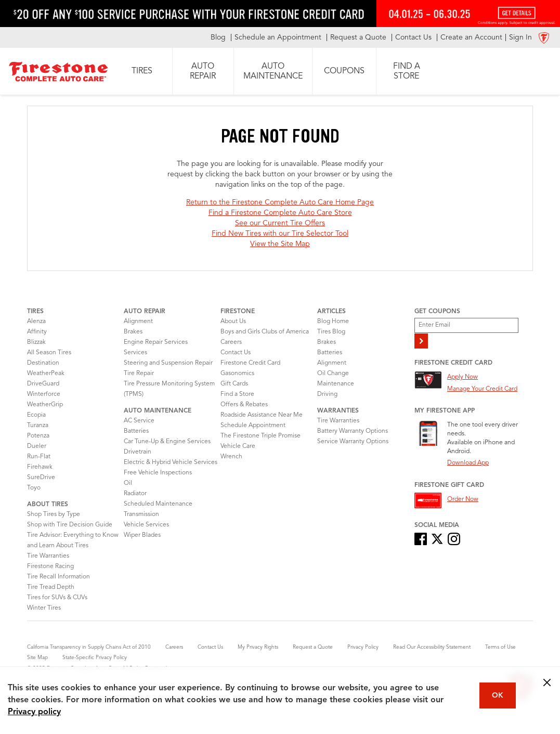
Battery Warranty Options (353, 431)
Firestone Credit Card (250, 363)
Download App (468, 463)
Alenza (36, 321)
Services (135, 353)
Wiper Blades (142, 535)
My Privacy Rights (258, 647)
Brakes (133, 332)
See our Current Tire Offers (280, 223)
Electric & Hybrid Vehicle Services (171, 462)
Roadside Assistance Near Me (262, 415)
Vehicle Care (238, 446)
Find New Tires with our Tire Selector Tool (280, 234)
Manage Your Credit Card (482, 389)
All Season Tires (49, 353)
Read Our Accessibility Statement (432, 647)
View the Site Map (280, 244)
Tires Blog (331, 332)
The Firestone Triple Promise (261, 436)
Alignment (138, 321)
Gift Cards (234, 384)
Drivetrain (138, 452)
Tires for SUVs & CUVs (57, 598)
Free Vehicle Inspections (158, 473)
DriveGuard (43, 384)
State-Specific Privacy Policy (95, 658)
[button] (142, 71)
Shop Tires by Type (54, 514)
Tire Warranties (48, 556)
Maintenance (336, 384)
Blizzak (36, 342)
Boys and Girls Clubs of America (265, 332)
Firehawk (40, 467)
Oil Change (333, 374)
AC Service (139, 421)
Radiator (135, 494)
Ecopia (36, 415)
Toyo (34, 488)
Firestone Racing (50, 566)
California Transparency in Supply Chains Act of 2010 (89, 647)
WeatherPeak (46, 374)
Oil (128, 483)
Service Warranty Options (353, 442)
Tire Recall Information (58, 577)
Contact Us (236, 353)
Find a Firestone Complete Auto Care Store (280, 213)
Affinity (37, 332)
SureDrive (41, 478)
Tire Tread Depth (51, 587)
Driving (327, 394)
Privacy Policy (363, 647)
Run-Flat (39, 457)
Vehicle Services (146, 525)
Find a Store (237, 394)
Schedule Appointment (253, 426)
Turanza (38, 426)
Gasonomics (237, 374)
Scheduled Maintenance (158, 504)
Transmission (141, 514)
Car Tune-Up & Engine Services (167, 442)
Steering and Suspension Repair (168, 363)
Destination (43, 363)
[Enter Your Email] (467, 325)
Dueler (37, 446)
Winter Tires (44, 608)
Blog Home (333, 321)
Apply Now (463, 377)
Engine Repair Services (156, 342)
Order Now (463, 499)
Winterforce (44, 394)
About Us (233, 321)
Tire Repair (139, 374)
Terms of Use (500, 647)
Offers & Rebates (244, 405)
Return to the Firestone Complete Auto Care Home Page (280, 202)
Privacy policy (34, 712)
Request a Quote (313, 647)
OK (498, 696)
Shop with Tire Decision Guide (70, 525)
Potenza (38, 436)
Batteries (136, 431)
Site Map (37, 658)
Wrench (231, 457)
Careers (231, 342)
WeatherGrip (45, 405)
